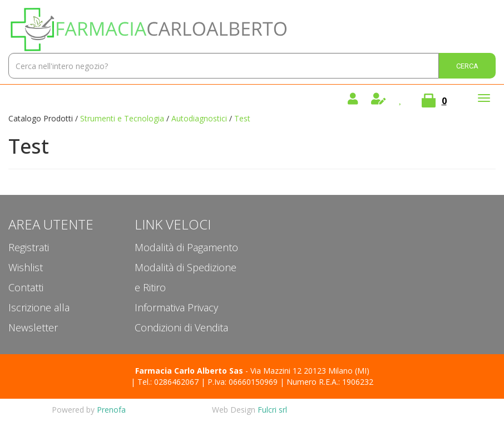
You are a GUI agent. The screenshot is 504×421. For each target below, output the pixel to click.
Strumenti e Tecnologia (122, 118)
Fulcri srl (272, 410)
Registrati (29, 247)
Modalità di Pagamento (186, 247)
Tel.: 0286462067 (168, 382)
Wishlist (26, 267)
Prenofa (111, 410)
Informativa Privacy (176, 307)
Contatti (26, 287)
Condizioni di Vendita (181, 327)
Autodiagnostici (199, 118)
